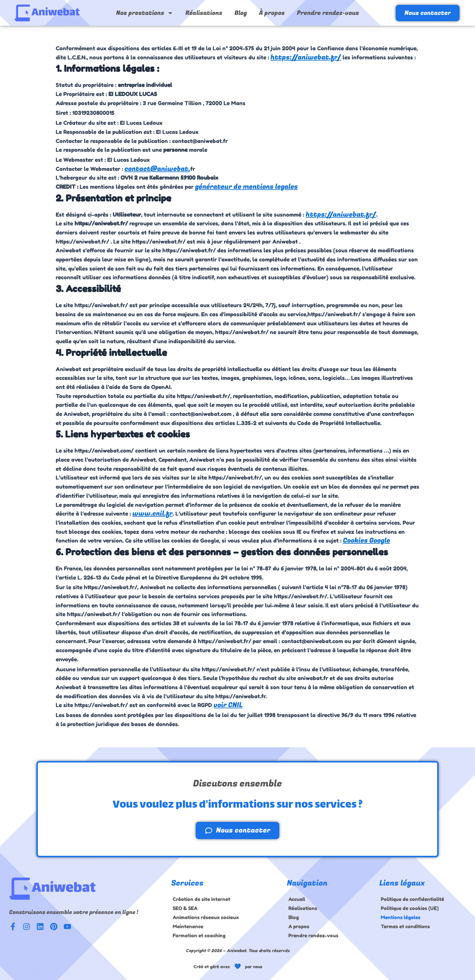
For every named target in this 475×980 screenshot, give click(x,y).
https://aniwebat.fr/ (306, 57)
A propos (299, 926)
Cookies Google (367, 540)
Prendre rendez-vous (328, 13)
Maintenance (188, 926)
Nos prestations (145, 13)
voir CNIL (228, 705)
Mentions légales (401, 917)
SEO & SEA (185, 908)
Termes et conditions (405, 926)
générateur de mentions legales (246, 187)
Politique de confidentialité (412, 899)
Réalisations (204, 13)
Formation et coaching (199, 935)
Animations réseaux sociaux (206, 917)
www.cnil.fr (153, 513)
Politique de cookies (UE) (410, 908)
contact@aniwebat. (157, 169)
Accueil (297, 899)
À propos (272, 13)
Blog (241, 13)
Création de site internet (201, 899)
